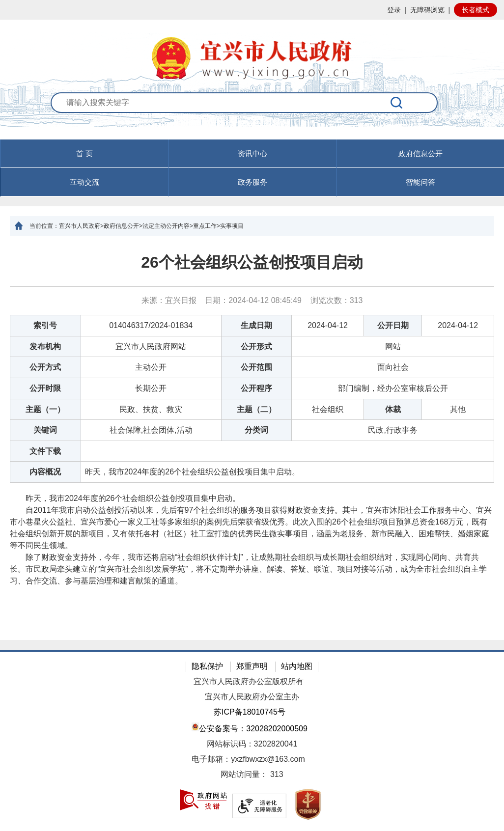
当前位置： (44, 226)
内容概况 (45, 472)
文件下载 (45, 451)
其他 (458, 409)
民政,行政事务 (392, 430)
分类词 (256, 430)
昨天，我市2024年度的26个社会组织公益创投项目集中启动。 (192, 472)
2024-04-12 (328, 325)
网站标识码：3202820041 (252, 744)
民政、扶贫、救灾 (151, 409)
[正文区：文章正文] (252, 438)
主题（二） (256, 409)
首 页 (84, 153)
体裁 (393, 409)
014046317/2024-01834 (151, 325)
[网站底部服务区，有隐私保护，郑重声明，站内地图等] (252, 740)
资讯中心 (252, 153)
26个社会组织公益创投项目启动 (252, 262)
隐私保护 (207, 666)
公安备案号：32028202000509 (250, 728)
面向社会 (393, 367)
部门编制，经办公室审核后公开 (393, 388)
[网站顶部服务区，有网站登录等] (252, 10)
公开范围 (256, 367)
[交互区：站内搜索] (252, 116)
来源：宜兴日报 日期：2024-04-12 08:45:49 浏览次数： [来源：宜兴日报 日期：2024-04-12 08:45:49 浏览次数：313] (252, 300)
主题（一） (45, 409)
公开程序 (256, 388)
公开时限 (45, 388)
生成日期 (256, 325)
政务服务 (252, 182)
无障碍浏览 (427, 10)
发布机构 (45, 346)
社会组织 (328, 409)
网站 (393, 346)
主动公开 (151, 367)
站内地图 (297, 666)
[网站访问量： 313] (252, 775)
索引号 (45, 325)
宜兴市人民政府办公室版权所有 (249, 681)
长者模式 (476, 10)
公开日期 (393, 325)
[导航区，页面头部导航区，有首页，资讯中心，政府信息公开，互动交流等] (252, 168)
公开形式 (256, 346)
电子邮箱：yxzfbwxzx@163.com (248, 759)
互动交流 (84, 182)
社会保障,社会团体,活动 (151, 430)
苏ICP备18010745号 (250, 712)
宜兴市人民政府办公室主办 (252, 697)
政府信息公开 (420, 153)
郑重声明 (252, 666)
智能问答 (420, 182)
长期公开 (151, 388)
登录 (394, 10)
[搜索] (397, 103)
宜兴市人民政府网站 (151, 346)
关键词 (45, 430)
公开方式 (45, 367)
